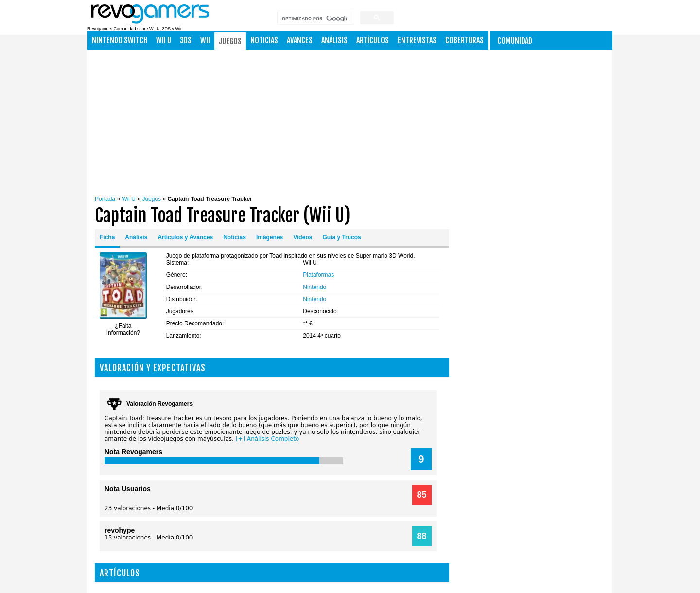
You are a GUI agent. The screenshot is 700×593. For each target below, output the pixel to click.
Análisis (334, 40)
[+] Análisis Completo (268, 439)
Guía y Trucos (341, 237)
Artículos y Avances (185, 237)
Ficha (107, 237)
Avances (300, 40)
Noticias (264, 40)
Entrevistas (417, 40)
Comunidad (515, 41)
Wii (205, 40)
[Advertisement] (374, 120)
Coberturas (464, 40)
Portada (105, 199)
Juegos (230, 41)
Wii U (164, 40)
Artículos (373, 40)
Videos (303, 237)
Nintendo (315, 287)
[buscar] (314, 19)
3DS (186, 40)
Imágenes (270, 237)
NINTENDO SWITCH (120, 40)
